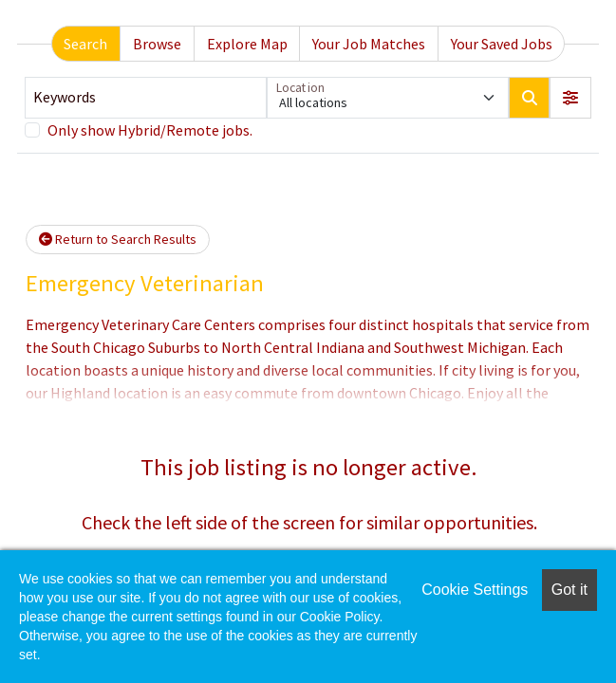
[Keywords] (146, 98)
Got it (569, 590)
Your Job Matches (369, 44)
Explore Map (247, 44)
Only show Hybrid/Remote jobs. (150, 130)
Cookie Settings (475, 590)
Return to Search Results (118, 239)
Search (85, 44)
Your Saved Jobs (502, 44)
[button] (570, 98)
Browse (157, 44)
